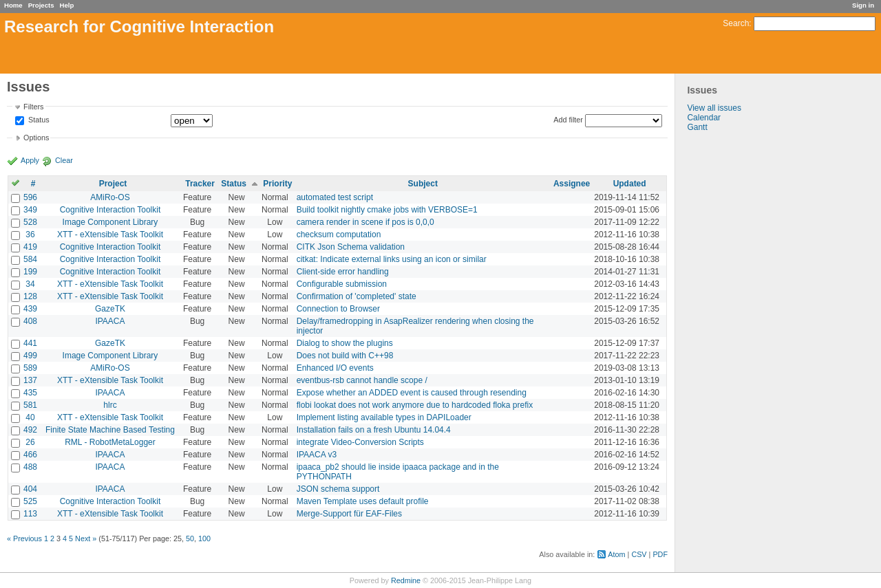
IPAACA (110, 321)
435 (30, 393)
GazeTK (110, 309)
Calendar (704, 118)
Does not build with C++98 (345, 356)
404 (30, 489)
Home (13, 5)
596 (30, 197)
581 (30, 405)
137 (30, 380)
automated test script (335, 197)
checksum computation (339, 235)
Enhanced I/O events (335, 368)
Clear (64, 160)
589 (30, 368)
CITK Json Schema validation (351, 247)
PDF (660, 554)
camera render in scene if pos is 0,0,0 (365, 222)
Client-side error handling (343, 272)
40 (30, 417)
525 (30, 501)
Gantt (697, 127)
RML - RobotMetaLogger (110, 442)
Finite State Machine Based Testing (110, 430)
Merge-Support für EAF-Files (349, 514)
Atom (616, 554)
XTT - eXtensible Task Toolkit (110, 235)
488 (30, 467)
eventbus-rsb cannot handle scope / (362, 380)
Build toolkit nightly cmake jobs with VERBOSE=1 (387, 210)
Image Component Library (110, 222)
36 (30, 235)
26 (30, 442)
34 (30, 284)
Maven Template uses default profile (363, 501)
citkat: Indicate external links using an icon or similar (392, 259)
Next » (86, 538)
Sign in (863, 5)
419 (30, 247)
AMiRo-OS (110, 197)
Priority (277, 184)
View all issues (714, 108)
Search (736, 23)
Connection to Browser (338, 309)
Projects (41, 5)
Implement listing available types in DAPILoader (384, 417)
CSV (639, 554)
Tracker (200, 184)
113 (30, 514)
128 (30, 296)
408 (30, 321)
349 (30, 210)
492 (30, 430)
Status (38, 120)
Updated (630, 184)
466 (30, 455)
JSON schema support (338, 489)
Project (113, 184)
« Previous (24, 538)
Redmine (406, 580)
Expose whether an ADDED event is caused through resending (412, 393)
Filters (33, 107)
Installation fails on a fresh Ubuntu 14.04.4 (374, 430)
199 (30, 272)
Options (36, 138)
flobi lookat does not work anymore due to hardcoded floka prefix (415, 405)
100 (204, 538)
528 (30, 222)
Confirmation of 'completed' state (357, 296)
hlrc (110, 405)
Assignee (572, 184)
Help (67, 5)
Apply (30, 160)
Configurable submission (342, 284)
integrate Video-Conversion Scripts (360, 442)
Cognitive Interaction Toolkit (110, 210)
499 (30, 356)
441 (30, 343)
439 (30, 309)
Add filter (568, 120)
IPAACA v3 (317, 455)
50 (190, 538)
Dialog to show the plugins (345, 343)
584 (30, 259)
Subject (423, 184)
